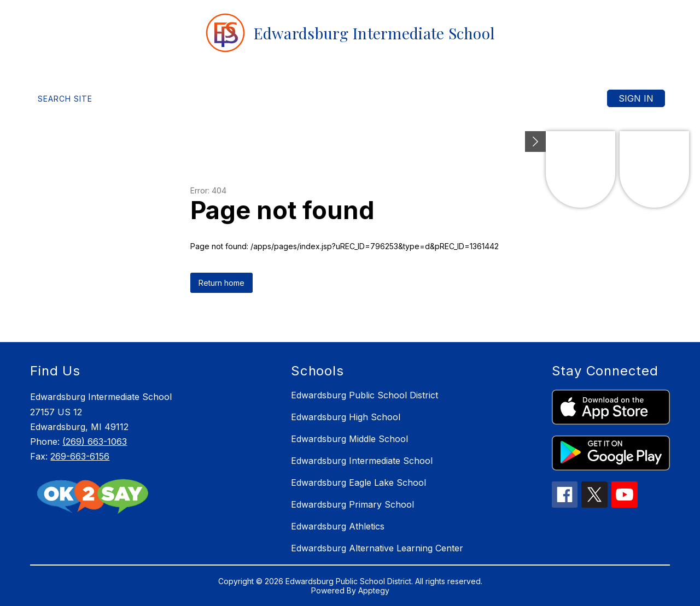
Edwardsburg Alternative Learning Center (377, 548)
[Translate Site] (159, 99)
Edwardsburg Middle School (349, 439)
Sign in (636, 98)
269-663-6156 (80, 456)
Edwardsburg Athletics (338, 526)
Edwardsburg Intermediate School (362, 461)
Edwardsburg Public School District (364, 395)
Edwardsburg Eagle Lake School (358, 483)
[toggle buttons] (535, 142)
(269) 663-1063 (95, 442)
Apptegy (374, 590)
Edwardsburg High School (346, 417)
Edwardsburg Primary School (352, 504)
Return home (221, 283)
